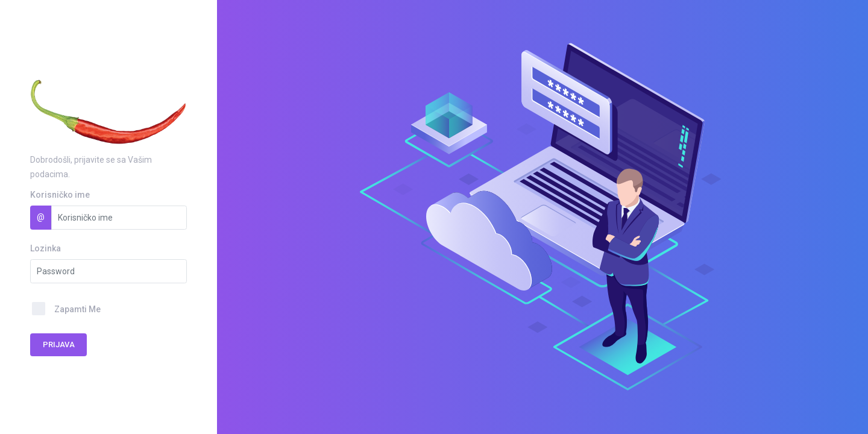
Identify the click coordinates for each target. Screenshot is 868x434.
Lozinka (46, 248)
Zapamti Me (77, 309)
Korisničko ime (60, 195)
